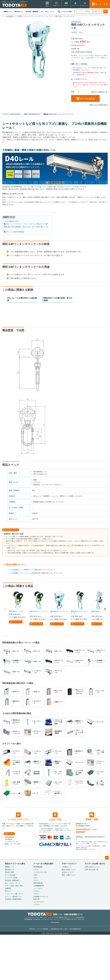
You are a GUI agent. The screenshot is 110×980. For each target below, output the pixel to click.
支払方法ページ (93, 58)
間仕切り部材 (10, 872)
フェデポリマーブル (40, 872)
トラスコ (36, 905)
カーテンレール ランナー (46, 16)
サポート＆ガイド (69, 864)
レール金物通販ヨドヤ (10, 16)
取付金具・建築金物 (32, 12)
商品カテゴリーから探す (15, 864)
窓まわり (8, 891)
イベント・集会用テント (13, 897)
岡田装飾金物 (76, 22)
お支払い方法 (55, 817)
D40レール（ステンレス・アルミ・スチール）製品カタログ (26, 224)
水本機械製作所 (39, 886)
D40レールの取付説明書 (14, 232)
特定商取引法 (59, 929)
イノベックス (38, 888)
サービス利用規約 (43, 929)
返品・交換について (69, 875)
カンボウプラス (39, 902)
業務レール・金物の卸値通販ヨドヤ (55, 914)
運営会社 (32, 929)
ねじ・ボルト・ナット (48, 12)
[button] (5, 609)
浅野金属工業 (38, 883)
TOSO (35, 875)
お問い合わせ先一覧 (91, 870)
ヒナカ (36, 870)
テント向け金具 (10, 875)
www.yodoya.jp (55, 922)
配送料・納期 (92, 816)
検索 (106, 12)
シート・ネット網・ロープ (14, 894)
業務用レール (8, 12)
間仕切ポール (19, 12)
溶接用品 (8, 888)
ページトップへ (107, 858)
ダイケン (36, 880)
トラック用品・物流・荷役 (14, 886)
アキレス (36, 894)
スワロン (36, 891)
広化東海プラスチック (41, 897)
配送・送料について (69, 870)
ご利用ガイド (66, 867)
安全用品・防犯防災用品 (13, 899)
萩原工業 (36, 899)
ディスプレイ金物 (11, 878)
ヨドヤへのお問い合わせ (95, 864)
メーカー (27, 573)
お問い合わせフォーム (92, 867)
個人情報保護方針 (75, 929)
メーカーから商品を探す (44, 864)
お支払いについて (68, 872)
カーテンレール (32, 16)
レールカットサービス (18, 817)
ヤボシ (36, 878)
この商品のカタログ (80, 79)
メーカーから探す (65, 12)
